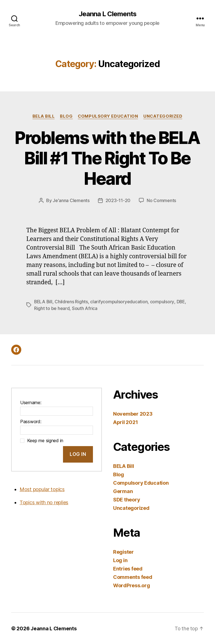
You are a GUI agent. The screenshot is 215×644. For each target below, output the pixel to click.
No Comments (161, 201)
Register (123, 552)
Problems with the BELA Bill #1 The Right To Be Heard (107, 158)
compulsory (163, 302)
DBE (181, 302)
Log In (78, 454)
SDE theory (127, 499)
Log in (120, 560)
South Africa (85, 308)
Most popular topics (42, 489)
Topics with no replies (44, 502)
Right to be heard (52, 308)
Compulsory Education (108, 116)
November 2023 (133, 414)
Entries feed (128, 568)
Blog (66, 116)
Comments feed (133, 577)
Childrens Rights (72, 302)
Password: (31, 421)
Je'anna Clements (71, 201)
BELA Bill (43, 116)
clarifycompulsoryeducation (120, 302)
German (123, 491)
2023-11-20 (118, 201)
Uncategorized (164, 116)
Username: (31, 402)
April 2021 (125, 422)
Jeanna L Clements (107, 14)
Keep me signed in (45, 440)
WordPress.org (132, 585)
